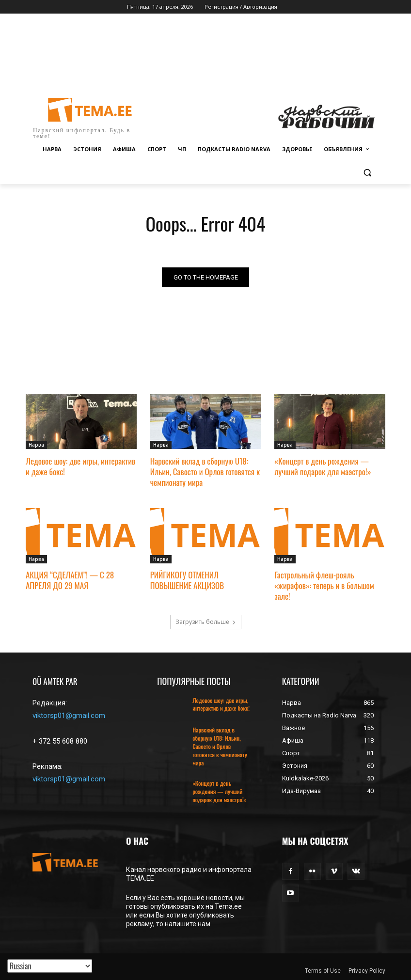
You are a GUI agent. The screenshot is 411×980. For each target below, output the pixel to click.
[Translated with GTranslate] (50, 966)
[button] (367, 173)
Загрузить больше (206, 622)
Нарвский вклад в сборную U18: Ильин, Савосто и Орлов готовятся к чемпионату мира (205, 472)
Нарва (36, 445)
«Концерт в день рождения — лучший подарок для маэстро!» (323, 466)
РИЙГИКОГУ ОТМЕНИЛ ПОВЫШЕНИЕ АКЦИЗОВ (187, 580)
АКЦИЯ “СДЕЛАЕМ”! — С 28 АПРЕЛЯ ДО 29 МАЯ (70, 580)
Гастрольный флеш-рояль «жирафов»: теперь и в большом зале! (324, 585)
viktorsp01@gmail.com (69, 716)
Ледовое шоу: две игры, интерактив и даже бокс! (80, 466)
